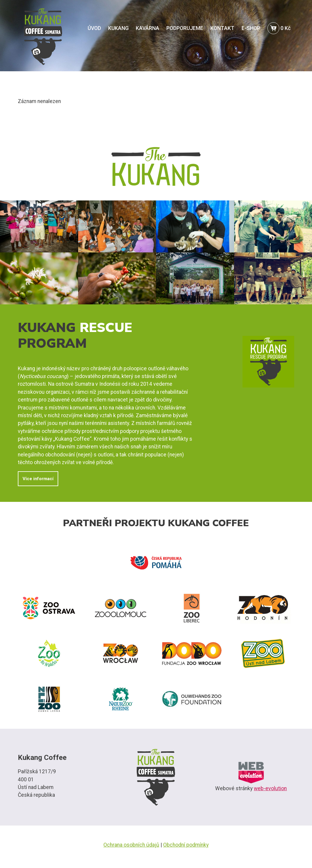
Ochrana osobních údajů (131, 845)
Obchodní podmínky (186, 845)
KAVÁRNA (148, 28)
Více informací (38, 479)
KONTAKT (222, 28)
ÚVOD (94, 28)
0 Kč (279, 28)
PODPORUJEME (185, 28)
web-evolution (270, 788)
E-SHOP (251, 28)
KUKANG (118, 28)
